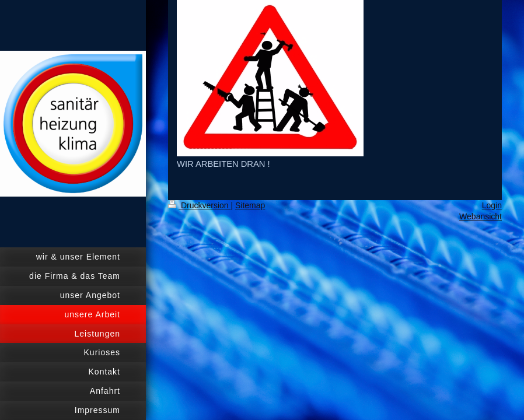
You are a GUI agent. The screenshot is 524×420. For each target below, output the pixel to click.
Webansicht (481, 216)
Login (492, 205)
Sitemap (250, 205)
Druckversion (199, 205)
